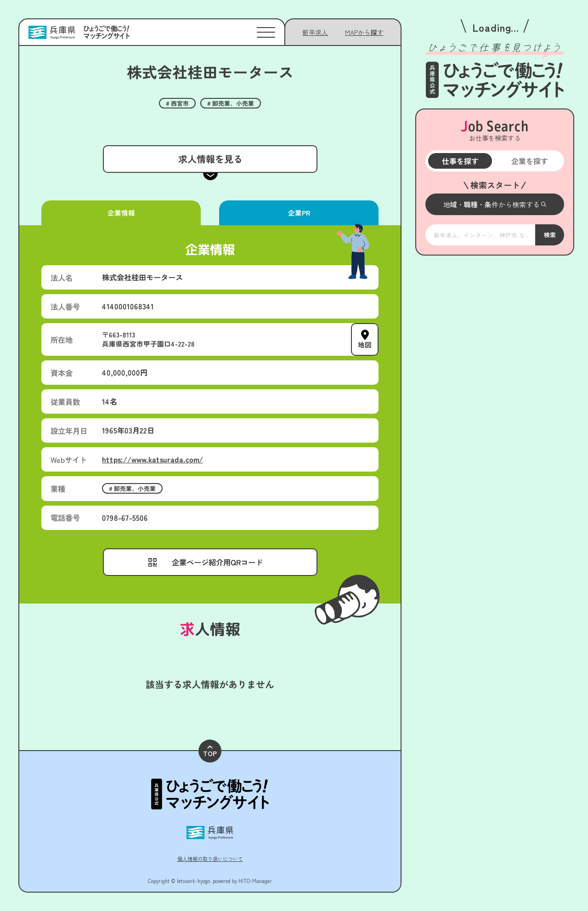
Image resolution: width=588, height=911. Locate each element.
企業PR (299, 213)
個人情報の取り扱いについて (210, 859)
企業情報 (121, 213)
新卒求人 (315, 32)
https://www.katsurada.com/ (153, 459)
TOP (210, 752)
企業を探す (529, 161)
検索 (549, 234)
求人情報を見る (210, 159)
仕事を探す (460, 161)
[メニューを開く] (495, 204)
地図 (365, 344)
